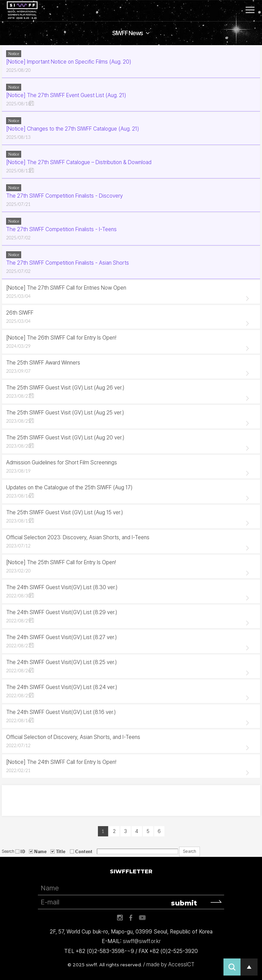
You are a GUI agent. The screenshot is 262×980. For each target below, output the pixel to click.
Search (8, 851)
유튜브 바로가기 (142, 918)
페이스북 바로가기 (131, 918)
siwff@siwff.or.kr (142, 941)
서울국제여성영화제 (22, 10)
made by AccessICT (170, 964)
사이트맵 (250, 10)
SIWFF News (128, 33)
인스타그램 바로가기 (120, 918)
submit (184, 903)
